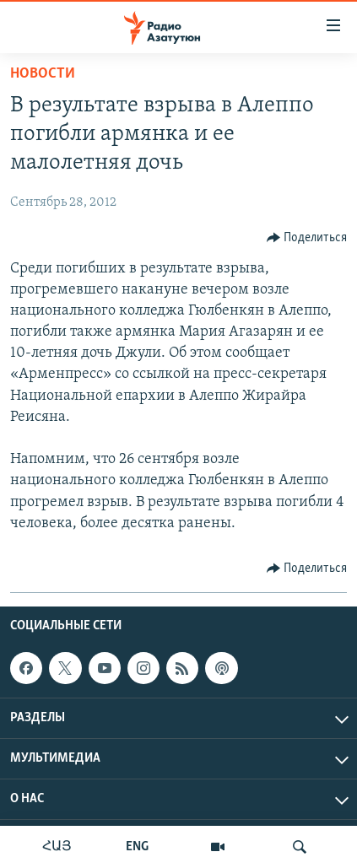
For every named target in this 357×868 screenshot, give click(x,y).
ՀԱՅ (57, 847)
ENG (137, 847)
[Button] (307, 238)
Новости (43, 74)
